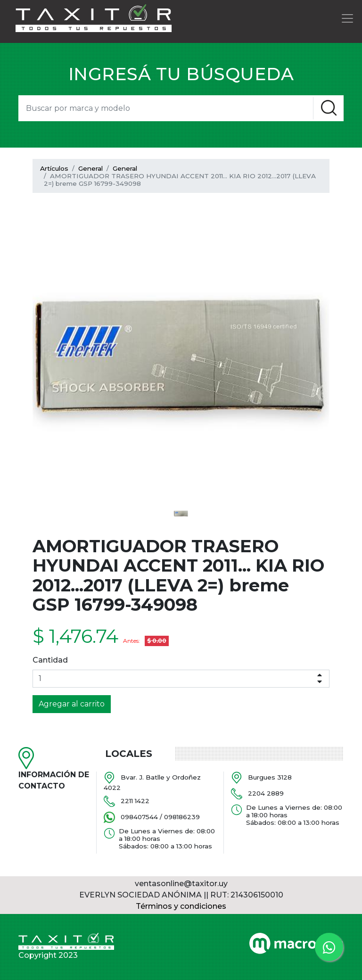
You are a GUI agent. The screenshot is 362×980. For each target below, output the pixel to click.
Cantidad (50, 660)
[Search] (166, 108)
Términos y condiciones (181, 906)
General (90, 168)
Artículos (54, 168)
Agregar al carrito (72, 704)
